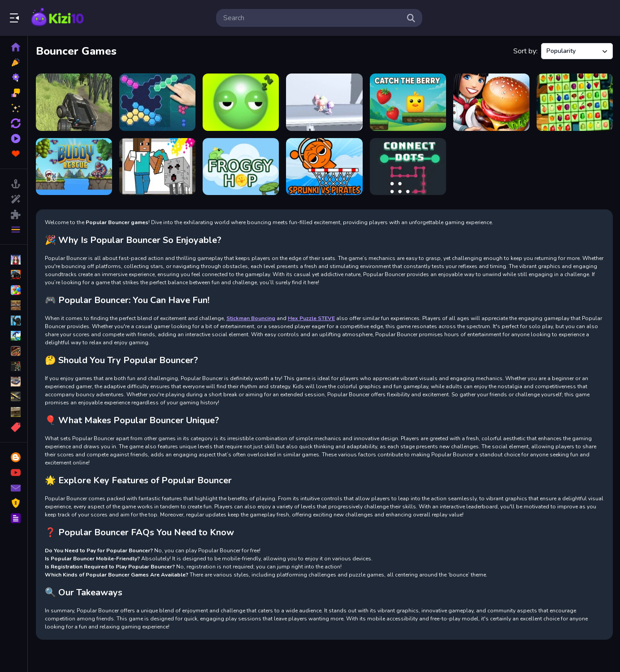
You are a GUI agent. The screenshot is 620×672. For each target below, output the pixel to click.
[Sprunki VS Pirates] (324, 167)
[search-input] (312, 18)
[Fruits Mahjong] (575, 102)
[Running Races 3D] (324, 102)
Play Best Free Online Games (57, 18)
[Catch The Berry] (408, 102)
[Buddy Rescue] (74, 167)
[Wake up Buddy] (241, 102)
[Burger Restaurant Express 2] (491, 102)
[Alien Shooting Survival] (74, 102)
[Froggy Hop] (241, 167)
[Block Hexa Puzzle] (157, 102)
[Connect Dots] (408, 167)
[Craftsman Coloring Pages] (157, 167)
